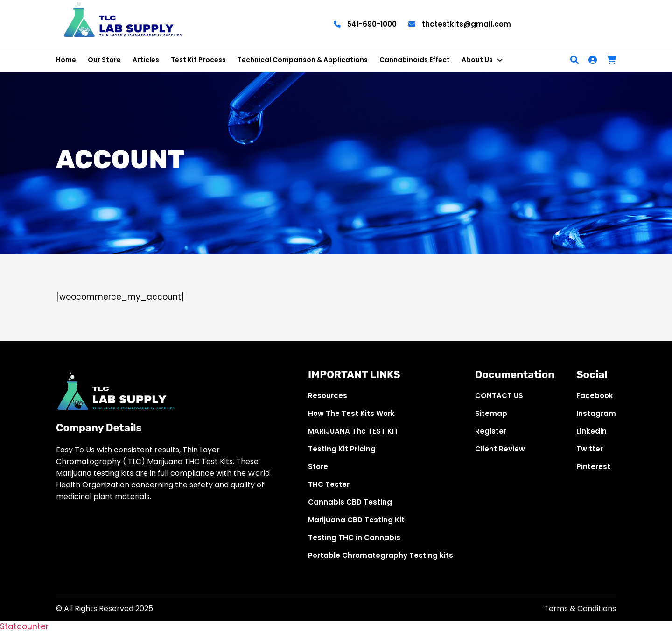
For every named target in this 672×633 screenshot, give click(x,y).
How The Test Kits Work (351, 413)
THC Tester (329, 484)
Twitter (590, 449)
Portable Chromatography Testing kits (381, 555)
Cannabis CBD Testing (350, 502)
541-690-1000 (365, 24)
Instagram (596, 413)
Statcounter (24, 626)
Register (491, 431)
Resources (328, 396)
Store (318, 467)
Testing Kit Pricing (342, 449)
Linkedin (591, 431)
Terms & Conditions (580, 608)
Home (66, 60)
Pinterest (593, 467)
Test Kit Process (198, 60)
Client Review (500, 449)
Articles (146, 60)
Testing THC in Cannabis (354, 538)
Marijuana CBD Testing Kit (356, 520)
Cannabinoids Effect (415, 60)
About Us (477, 60)
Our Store (104, 60)
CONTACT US (499, 396)
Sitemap (491, 413)
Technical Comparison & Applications (303, 60)
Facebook (595, 396)
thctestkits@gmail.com (460, 24)
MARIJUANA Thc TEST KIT (353, 431)
